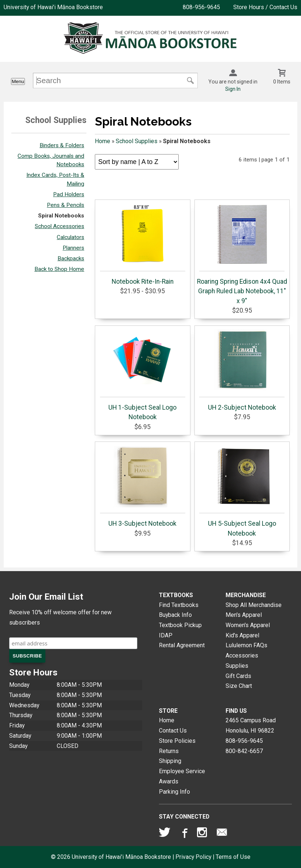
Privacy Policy (193, 857)
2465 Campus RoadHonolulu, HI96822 (251, 725)
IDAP (166, 635)
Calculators (70, 237)
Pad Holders (69, 194)
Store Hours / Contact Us (265, 7)
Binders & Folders (62, 145)
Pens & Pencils (66, 205)
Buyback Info (175, 615)
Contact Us (173, 731)
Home (103, 141)
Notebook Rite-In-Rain (143, 244)
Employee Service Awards (182, 776)
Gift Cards (238, 676)
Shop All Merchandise (254, 605)
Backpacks (71, 258)
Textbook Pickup (180, 625)
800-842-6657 (244, 751)
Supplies (237, 666)
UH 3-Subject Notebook (143, 486)
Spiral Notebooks (61, 216)
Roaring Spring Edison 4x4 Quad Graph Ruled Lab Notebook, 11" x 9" (242, 254)
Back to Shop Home (59, 269)
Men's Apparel (244, 615)
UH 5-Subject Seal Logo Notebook (242, 491)
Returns (169, 751)
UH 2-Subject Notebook (242, 370)
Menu (18, 81)
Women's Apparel (248, 625)
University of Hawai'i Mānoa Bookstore (53, 7)
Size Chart (239, 686)
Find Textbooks (179, 605)
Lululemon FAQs (246, 645)
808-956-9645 (201, 7)
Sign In (233, 89)
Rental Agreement (182, 645)
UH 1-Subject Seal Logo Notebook (143, 375)
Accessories (242, 655)
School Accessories (60, 226)
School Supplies (137, 141)
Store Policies (177, 741)
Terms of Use (233, 857)
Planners (73, 248)
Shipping (170, 761)
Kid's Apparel (242, 635)
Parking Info (174, 792)
